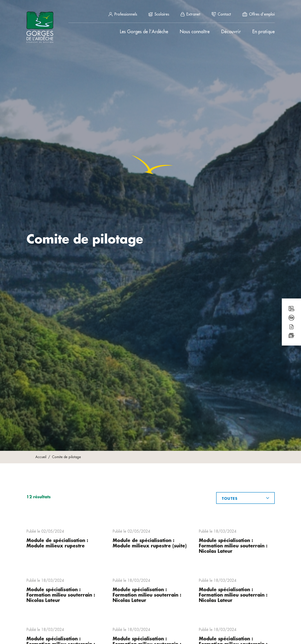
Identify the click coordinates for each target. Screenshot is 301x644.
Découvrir (231, 32)
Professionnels (123, 14)
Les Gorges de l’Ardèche (144, 32)
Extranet (190, 14)
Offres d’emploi (259, 14)
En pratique (263, 32)
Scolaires (159, 14)
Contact (221, 14)
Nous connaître (195, 32)
